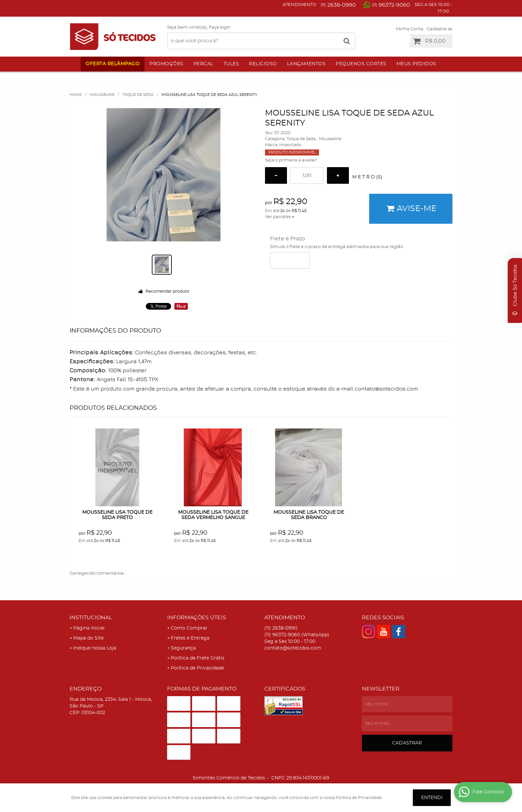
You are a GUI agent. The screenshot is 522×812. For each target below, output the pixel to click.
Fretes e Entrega (190, 638)
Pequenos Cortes (361, 64)
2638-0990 (338, 5)
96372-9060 (391, 5)
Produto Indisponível (118, 468)
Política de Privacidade (197, 668)
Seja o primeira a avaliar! (291, 160)
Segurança (183, 648)
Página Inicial (89, 628)
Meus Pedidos (416, 64)
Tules (231, 64)
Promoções (166, 64)
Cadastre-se (440, 29)
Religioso (263, 64)
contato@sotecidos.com (293, 648)
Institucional (91, 618)
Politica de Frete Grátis (198, 658)
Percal (203, 64)
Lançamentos (306, 64)
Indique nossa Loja (95, 648)
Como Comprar (189, 628)
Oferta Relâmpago (113, 64)
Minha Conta (410, 29)
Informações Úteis (197, 618)
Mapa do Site (88, 638)
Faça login (220, 27)
